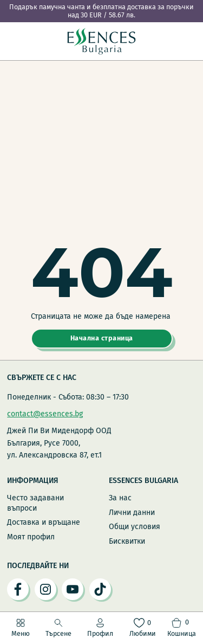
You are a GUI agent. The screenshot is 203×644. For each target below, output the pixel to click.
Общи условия (135, 527)
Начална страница (102, 338)
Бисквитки (127, 541)
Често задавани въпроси (35, 503)
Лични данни (132, 513)
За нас (120, 498)
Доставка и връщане (44, 522)
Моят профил (31, 537)
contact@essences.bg (45, 414)
